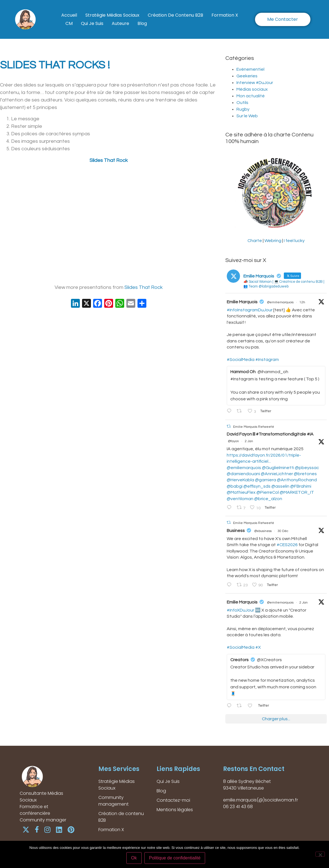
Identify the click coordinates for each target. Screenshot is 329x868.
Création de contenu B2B (175, 15)
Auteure (120, 23)
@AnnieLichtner (277, 474)
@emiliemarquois (280, 302)
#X (258, 647)
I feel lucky (294, 241)
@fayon (233, 441)
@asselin (280, 486)
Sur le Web (247, 116)
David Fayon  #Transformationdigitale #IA (270, 434)
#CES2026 (287, 545)
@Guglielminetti (278, 468)
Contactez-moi (173, 800)
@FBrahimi (301, 486)
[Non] (320, 854)
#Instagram (267, 360)
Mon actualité (251, 96)
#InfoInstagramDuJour (250, 310)
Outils (242, 103)
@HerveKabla (240, 480)
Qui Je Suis (92, 23)
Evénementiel (250, 69)
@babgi (235, 486)
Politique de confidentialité (175, 858)
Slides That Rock (109, 160)
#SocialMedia (241, 360)
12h (302, 302)
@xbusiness (263, 531)
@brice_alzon (268, 499)
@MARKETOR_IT (297, 492)
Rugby (243, 109)
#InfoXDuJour (240, 610)
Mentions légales (175, 810)
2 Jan (249, 441)
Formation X (225, 15)
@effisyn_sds (257, 486)
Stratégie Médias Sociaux (112, 15)
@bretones (305, 474)
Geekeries (247, 76)
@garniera (266, 480)
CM (69, 23)
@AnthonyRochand (297, 480)
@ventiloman (240, 499)
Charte (255, 241)
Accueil (69, 15)
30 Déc (283, 531)
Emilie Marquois (242, 302)
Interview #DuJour (255, 83)
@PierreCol (268, 492)
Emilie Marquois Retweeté (254, 427)
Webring (273, 241)
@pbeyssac (307, 468)
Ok (134, 858)
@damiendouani (243, 474)
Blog (142, 23)
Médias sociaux (252, 89)
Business (236, 531)
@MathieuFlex (241, 492)
